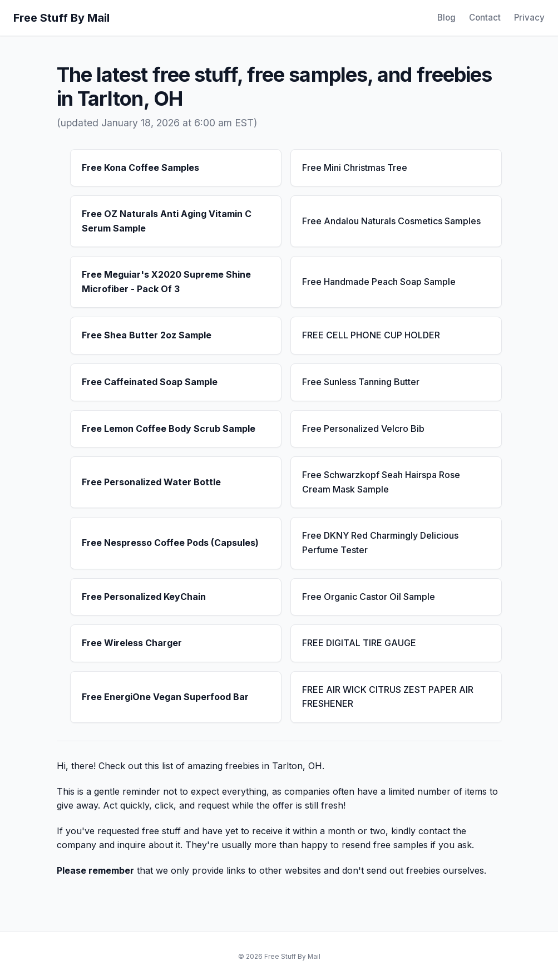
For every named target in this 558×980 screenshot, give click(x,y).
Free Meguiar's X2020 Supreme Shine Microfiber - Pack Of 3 (166, 282)
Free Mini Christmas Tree (355, 168)
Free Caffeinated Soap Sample (150, 382)
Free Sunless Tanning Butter (361, 382)
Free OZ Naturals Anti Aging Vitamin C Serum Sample (167, 221)
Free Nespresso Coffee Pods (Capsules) (170, 543)
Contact (485, 18)
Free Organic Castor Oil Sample (369, 597)
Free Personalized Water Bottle (151, 482)
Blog (446, 18)
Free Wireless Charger (132, 643)
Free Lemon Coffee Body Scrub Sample (169, 429)
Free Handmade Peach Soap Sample (379, 282)
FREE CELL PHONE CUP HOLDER (371, 335)
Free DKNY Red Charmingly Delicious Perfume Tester (380, 543)
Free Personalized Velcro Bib (363, 429)
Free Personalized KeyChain (144, 597)
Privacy (529, 18)
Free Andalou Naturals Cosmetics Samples (391, 221)
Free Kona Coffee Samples (140, 168)
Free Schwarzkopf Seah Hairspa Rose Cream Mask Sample (381, 482)
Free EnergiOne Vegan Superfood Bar (165, 697)
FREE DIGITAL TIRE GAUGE (359, 643)
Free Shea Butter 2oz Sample (147, 335)
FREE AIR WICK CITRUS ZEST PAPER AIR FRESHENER (388, 697)
